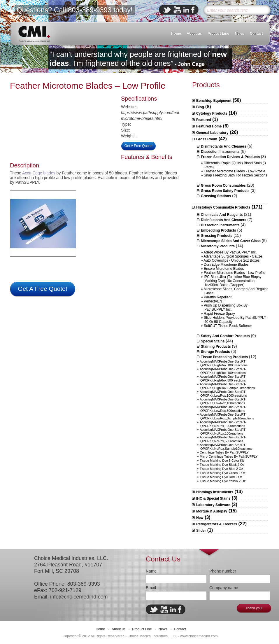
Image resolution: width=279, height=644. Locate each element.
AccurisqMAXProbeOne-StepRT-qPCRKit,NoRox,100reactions (223, 432)
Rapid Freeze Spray (219, 314)
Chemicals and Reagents (222, 215)
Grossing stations (216, 196)
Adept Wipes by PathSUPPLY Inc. (230, 252)
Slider (201, 531)
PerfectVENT (214, 301)
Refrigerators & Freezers (217, 524)
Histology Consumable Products (223, 207)
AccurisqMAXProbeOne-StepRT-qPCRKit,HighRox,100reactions (223, 371)
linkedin (186, 10)
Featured (204, 120)
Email (151, 588)
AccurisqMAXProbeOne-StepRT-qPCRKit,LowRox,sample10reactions (227, 416)
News (239, 34)
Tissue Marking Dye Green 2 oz (223, 473)
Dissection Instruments (220, 152)
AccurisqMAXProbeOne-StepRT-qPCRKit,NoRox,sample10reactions (226, 447)
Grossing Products (217, 236)
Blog (200, 107)
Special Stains (213, 341)
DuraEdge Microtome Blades (226, 265)
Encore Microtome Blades (224, 269)
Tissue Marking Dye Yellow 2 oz (223, 481)
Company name (224, 588)
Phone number (223, 571)
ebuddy (177, 10)
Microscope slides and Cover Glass (231, 241)
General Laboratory (212, 133)
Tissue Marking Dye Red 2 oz (221, 477)
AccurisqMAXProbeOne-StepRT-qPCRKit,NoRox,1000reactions (223, 424)
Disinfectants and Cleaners (224, 146)
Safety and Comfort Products (225, 336)
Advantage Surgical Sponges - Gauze (233, 256)
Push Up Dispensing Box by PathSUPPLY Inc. (226, 307)
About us (194, 34)
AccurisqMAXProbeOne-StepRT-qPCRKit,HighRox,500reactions (223, 378)
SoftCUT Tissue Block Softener (228, 326)
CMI (34, 34)
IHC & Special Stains (213, 498)
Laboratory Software (213, 505)
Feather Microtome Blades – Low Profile (88, 86)
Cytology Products (212, 113)
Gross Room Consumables (223, 185)
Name (151, 571)
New (200, 518)
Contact (256, 34)
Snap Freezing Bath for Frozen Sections (235, 175)
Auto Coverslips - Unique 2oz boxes (231, 260)
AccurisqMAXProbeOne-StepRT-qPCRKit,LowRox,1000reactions (223, 394)
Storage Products (215, 352)
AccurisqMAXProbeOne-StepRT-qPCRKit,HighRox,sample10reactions (227, 386)
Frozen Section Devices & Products (230, 157)
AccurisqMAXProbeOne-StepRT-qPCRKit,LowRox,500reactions (223, 409)
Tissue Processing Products (224, 357)
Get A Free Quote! (139, 146)
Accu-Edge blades (39, 173)
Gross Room (207, 139)
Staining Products (216, 346)
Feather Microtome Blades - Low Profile (235, 171)
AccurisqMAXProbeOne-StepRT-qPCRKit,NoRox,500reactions (223, 439)
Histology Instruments (215, 492)
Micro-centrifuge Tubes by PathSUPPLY (229, 456)
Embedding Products (219, 230)
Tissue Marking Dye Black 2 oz (222, 465)
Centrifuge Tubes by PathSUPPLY (224, 452)
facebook (193, 10)
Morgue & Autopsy (212, 511)
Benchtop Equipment (214, 101)
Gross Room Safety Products (225, 191)
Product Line (219, 34)
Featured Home (209, 126)
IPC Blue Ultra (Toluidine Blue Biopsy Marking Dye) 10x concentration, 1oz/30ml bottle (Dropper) (233, 281)
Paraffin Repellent (218, 297)
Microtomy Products (218, 246)
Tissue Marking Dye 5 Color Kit (222, 461)
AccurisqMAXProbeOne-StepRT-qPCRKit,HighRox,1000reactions (224, 363)
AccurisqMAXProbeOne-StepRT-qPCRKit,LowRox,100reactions (223, 401)
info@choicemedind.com (79, 597)
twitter (167, 10)
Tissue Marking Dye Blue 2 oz (221, 469)
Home (176, 34)
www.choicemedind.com (199, 636)
